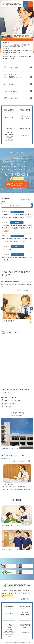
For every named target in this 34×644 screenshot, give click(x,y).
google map (7, 392)
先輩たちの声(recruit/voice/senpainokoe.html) (17, 540)
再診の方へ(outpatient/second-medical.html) (17, 84)
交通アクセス (26, 599)
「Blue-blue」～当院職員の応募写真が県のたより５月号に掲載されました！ (17, 46)
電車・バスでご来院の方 (12, 400)
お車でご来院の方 (10, 397)
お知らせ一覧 (26, 200)
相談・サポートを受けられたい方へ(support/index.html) (17, 98)
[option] (17, 27)
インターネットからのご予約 (18, 184)
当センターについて (23, 290)
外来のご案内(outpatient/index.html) (17, 68)
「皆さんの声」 (8, 249)
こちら (11, 141)
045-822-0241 (18, 174)
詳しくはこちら (6, 406)
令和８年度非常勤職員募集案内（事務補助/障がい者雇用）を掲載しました (17, 52)
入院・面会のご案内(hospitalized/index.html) (17, 91)
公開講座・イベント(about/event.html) (17, 433)
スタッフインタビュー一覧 (21, 461)
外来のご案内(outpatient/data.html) (17, 308)
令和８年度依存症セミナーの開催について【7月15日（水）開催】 (17, 58)
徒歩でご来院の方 (10, 404)
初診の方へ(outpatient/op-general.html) (17, 76)
